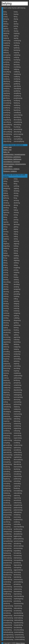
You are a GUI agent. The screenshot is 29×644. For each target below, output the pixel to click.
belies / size (7, 150)
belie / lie (6, 152)
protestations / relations (11, 169)
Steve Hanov (20, 643)
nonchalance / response (12, 162)
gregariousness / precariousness (15, 164)
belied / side (8, 147)
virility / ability (8, 166)
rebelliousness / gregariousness (14, 154)
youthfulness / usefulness (12, 157)
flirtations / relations (10, 171)
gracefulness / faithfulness (12, 159)
